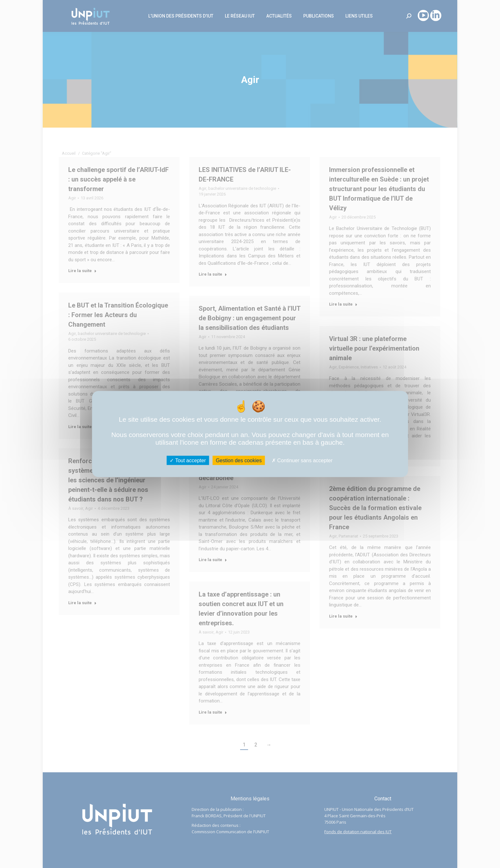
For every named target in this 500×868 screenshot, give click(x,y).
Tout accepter (188, 460)
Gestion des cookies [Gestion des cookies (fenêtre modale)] (239, 460)
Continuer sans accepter (302, 460)
